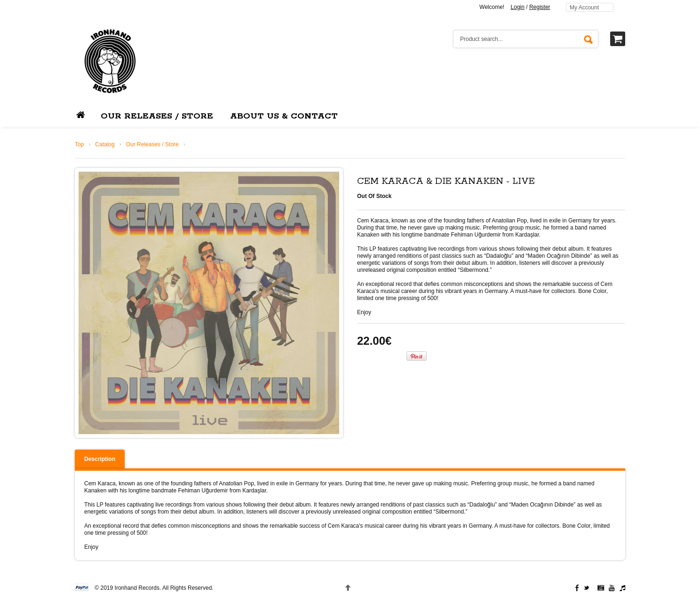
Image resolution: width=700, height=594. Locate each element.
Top (79, 144)
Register (540, 7)
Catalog (105, 144)
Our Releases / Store (152, 144)
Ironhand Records (137, 588)
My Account (584, 8)
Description (100, 459)
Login (518, 7)
